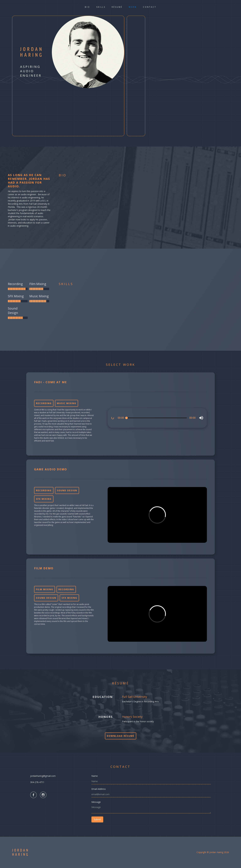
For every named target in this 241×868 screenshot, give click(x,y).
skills (101, 7)
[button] (201, 418)
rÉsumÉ (117, 7)
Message (96, 802)
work (133, 7)
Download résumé (121, 736)
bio (87, 7)
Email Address (99, 789)
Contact (150, 7)
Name (95, 776)
